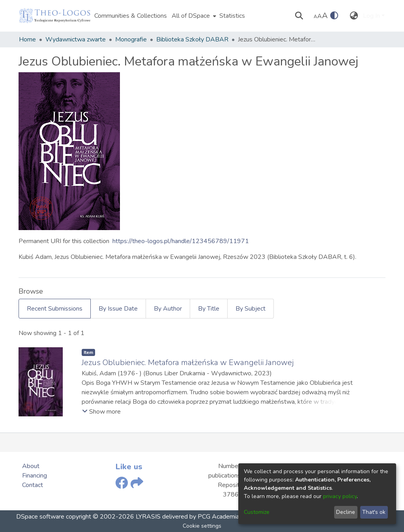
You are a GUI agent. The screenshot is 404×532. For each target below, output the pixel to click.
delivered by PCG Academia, (200, 517)
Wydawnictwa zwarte (76, 39)
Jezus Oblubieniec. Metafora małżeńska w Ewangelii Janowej (188, 362)
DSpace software (40, 517)
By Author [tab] (168, 309)
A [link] (315, 17)
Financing (35, 476)
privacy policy (340, 496)
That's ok (374, 512)
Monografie (131, 39)
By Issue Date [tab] (118, 309)
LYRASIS (148, 517)
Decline (346, 512)
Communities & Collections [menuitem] (131, 16)
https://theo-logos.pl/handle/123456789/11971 (181, 241)
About (31, 466)
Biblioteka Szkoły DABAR (192, 39)
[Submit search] (299, 16)
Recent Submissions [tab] (55, 309)
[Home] (55, 16)
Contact (33, 485)
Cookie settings (202, 526)
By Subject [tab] (251, 309)
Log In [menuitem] (371, 16)
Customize (257, 512)
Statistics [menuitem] (232, 16)
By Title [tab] (209, 309)
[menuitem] (193, 16)
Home (27, 39)
